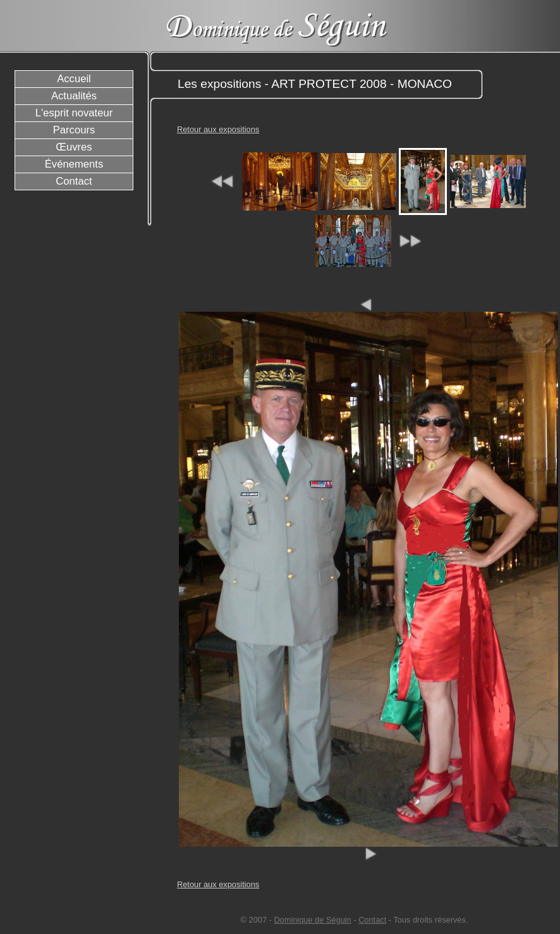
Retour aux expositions (218, 129)
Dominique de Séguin (312, 920)
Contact (372, 920)
